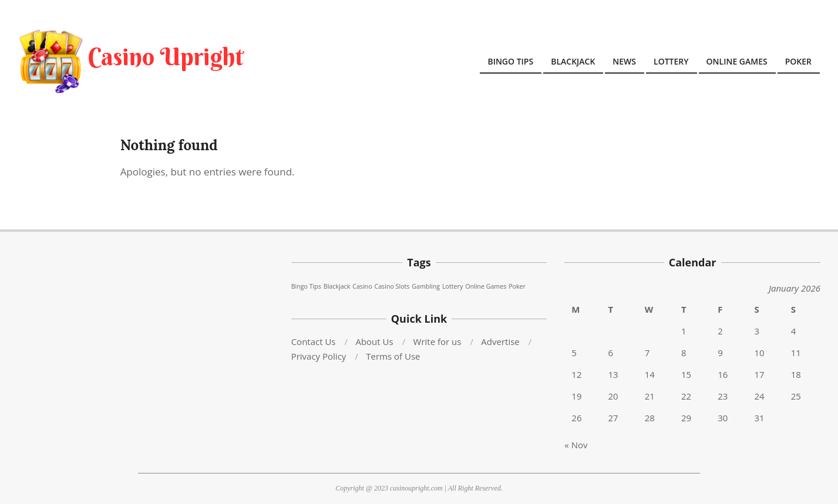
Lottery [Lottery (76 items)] (452, 286)
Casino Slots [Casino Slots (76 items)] (392, 286)
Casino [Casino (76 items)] (362, 286)
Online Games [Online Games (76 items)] (486, 286)
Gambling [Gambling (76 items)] (426, 286)
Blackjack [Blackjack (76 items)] (337, 286)
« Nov (576, 445)
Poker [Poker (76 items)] (517, 286)
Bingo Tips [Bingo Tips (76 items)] (306, 286)
